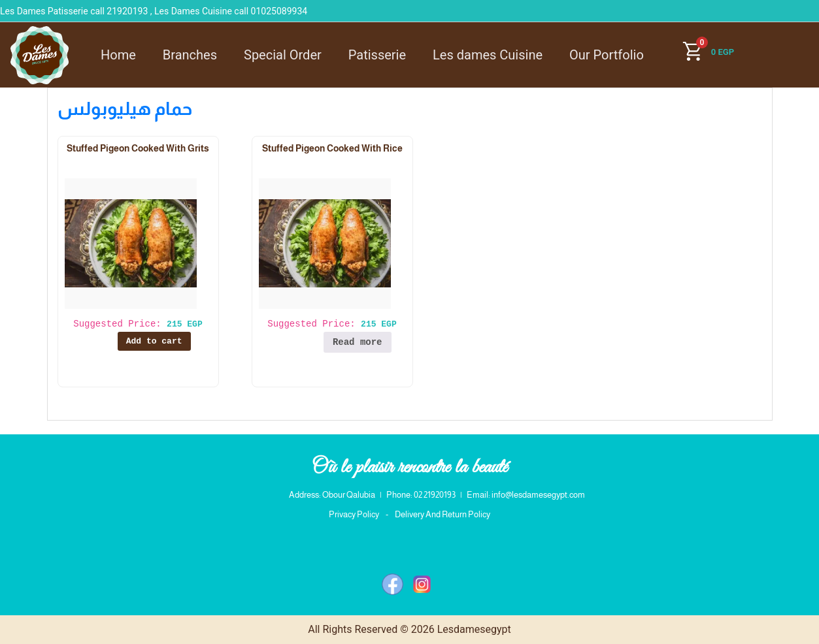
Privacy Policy (354, 514)
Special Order (283, 55)
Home (118, 55)
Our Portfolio (607, 55)
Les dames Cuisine (488, 55)
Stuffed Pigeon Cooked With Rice (332, 148)
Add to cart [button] (154, 341)
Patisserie (377, 55)
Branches (190, 55)
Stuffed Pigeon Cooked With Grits (138, 148)
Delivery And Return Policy (443, 514)
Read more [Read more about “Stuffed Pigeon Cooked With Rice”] (358, 342)
